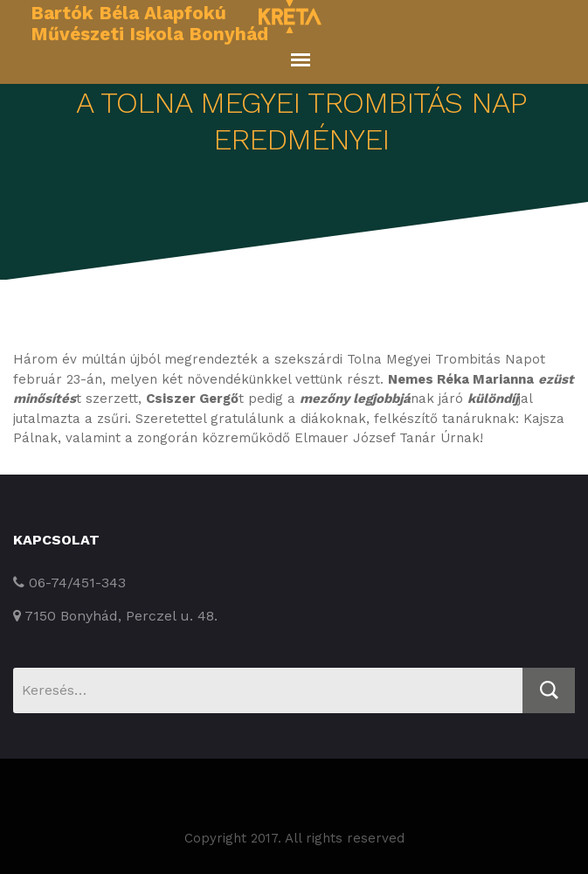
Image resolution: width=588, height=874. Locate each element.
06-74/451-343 (69, 583)
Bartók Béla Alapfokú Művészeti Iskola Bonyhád (149, 24)
